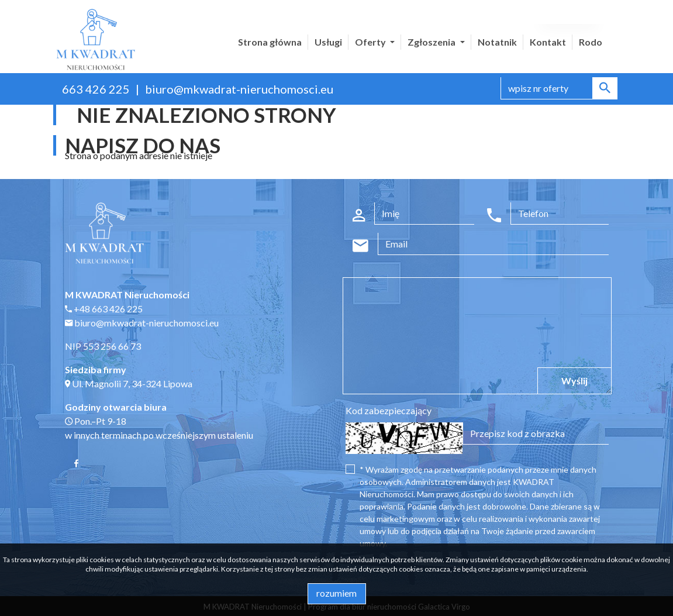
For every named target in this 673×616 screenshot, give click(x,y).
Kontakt (548, 42)
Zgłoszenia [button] (432, 42)
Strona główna (270, 42)
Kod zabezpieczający (389, 410)
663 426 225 (96, 89)
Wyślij (574, 381)
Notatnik (497, 42)
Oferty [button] (371, 42)
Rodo (591, 42)
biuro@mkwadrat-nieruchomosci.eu (239, 89)
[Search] (559, 88)
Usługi (328, 42)
